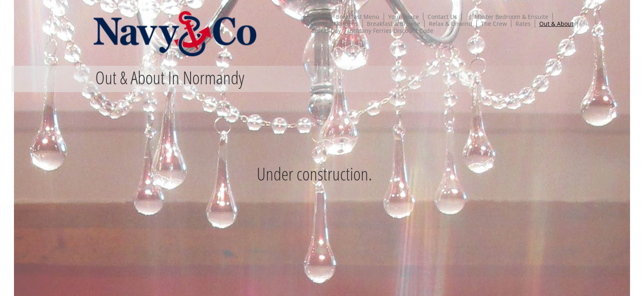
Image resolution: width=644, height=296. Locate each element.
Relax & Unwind (451, 24)
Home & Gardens (335, 24)
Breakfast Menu (358, 17)
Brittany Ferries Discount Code (391, 31)
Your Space (404, 17)
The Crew (494, 24)
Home (319, 17)
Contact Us (442, 17)
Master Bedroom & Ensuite (511, 17)
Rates (523, 24)
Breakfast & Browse (393, 24)
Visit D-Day (326, 31)
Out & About (556, 24)
